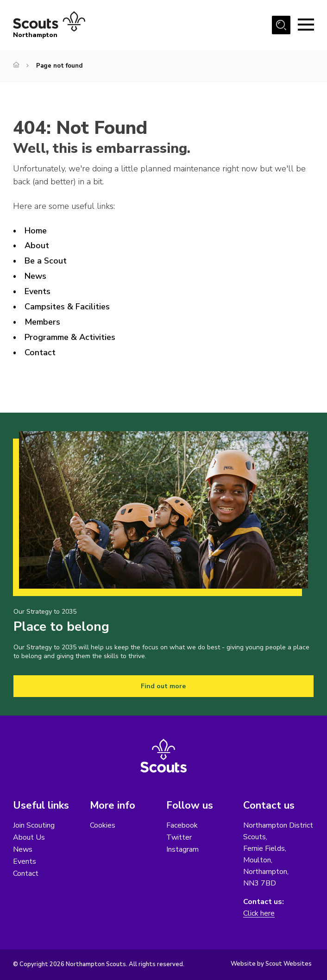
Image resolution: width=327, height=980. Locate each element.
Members (42, 322)
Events (38, 291)
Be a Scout (46, 261)
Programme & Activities (70, 337)
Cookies (103, 825)
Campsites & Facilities (67, 307)
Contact (40, 352)
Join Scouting (34, 825)
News (35, 276)
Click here (259, 914)
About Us (29, 837)
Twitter (179, 837)
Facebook (182, 825)
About (37, 245)
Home (36, 231)
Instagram (182, 849)
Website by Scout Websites (271, 964)
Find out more (163, 686)
